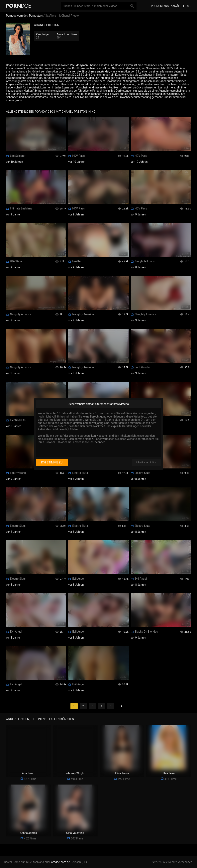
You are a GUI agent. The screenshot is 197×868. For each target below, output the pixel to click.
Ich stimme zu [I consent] (52, 462)
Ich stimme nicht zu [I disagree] (147, 462)
